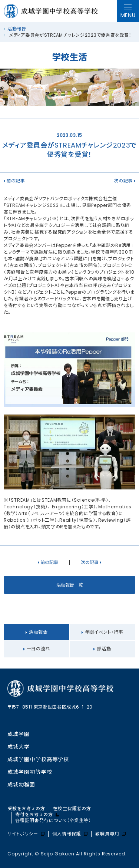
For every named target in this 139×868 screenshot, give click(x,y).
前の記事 (16, 181)
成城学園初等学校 (30, 772)
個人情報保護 (70, 834)
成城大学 (19, 747)
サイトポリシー (26, 834)
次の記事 (123, 181)
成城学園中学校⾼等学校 (38, 759)
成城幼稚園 (21, 785)
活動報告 (17, 29)
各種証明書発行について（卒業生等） (53, 821)
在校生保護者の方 (72, 809)
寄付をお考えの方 (37, 815)
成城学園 (19, 734)
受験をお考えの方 (26, 809)
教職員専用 (110, 834)
